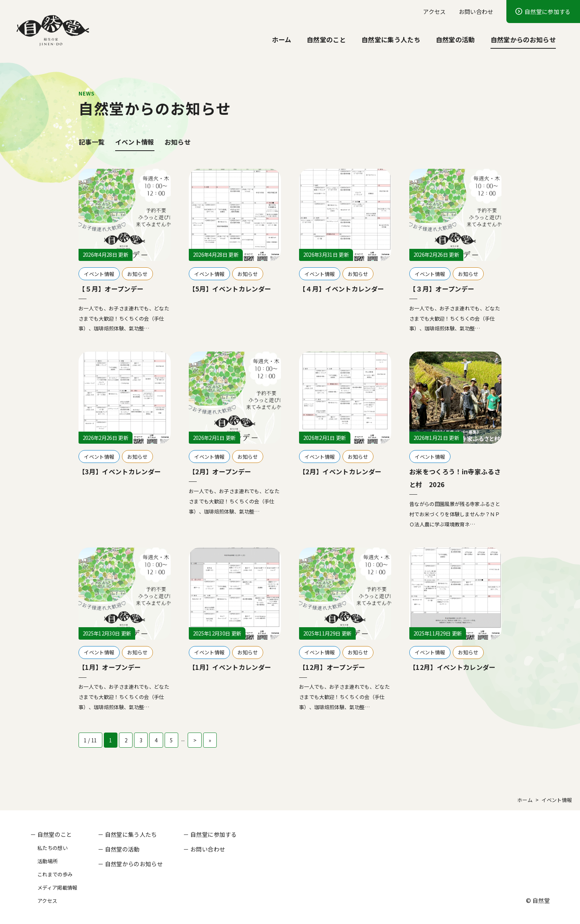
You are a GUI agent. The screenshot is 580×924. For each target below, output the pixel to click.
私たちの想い (52, 848)
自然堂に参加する (548, 11)
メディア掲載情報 (57, 887)
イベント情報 (135, 142)
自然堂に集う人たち (391, 39)
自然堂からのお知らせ (523, 39)
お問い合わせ (476, 11)
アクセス (434, 11)
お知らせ (178, 142)
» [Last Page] (210, 740)
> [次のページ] (195, 740)
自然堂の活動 (455, 39)
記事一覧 (92, 142)
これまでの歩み (55, 874)
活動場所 (47, 861)
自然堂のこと (326, 39)
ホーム (282, 39)
